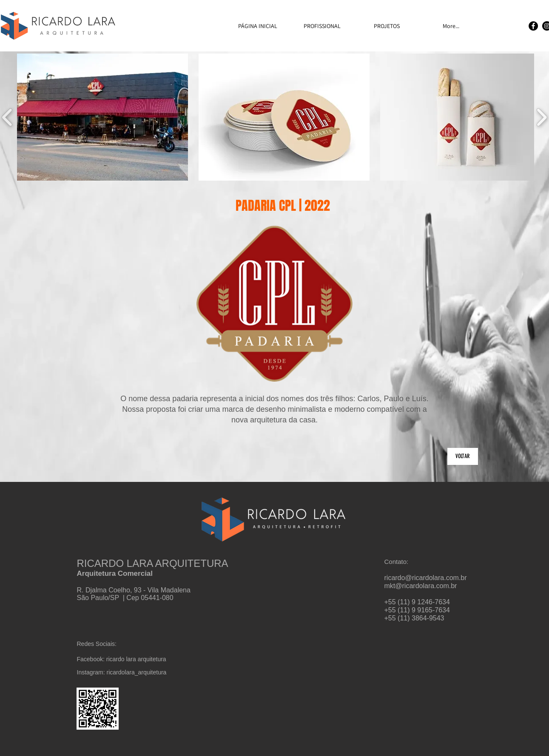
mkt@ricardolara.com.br (421, 586)
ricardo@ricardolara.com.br (426, 578)
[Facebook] (533, 26)
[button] (102, 117)
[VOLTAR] (463, 456)
